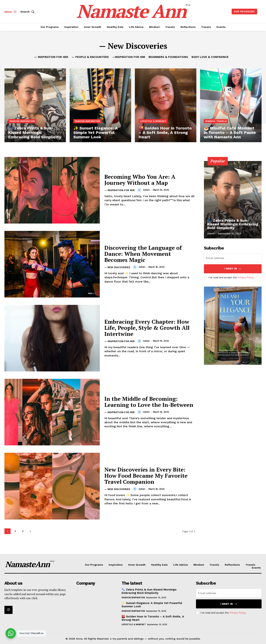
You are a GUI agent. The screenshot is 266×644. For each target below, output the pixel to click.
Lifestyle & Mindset (153, 121)
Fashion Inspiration (22, 121)
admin (146, 190)
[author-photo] (140, 190)
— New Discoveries (117, 267)
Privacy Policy (245, 277)
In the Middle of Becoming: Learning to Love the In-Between (149, 402)
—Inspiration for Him (129, 57)
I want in (233, 269)
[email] (233, 258)
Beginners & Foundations (168, 57)
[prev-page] (249, 167)
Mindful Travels (216, 121)
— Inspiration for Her (51, 57)
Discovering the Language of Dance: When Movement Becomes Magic (143, 254)
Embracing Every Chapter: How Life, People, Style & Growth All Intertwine (147, 328)
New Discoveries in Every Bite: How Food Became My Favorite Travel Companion (146, 476)
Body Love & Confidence (210, 57)
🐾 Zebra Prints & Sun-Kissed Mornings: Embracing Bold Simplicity (233, 224)
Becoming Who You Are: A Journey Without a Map (140, 180)
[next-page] (30, 531)
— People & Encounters (90, 57)
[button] (28, 12)
